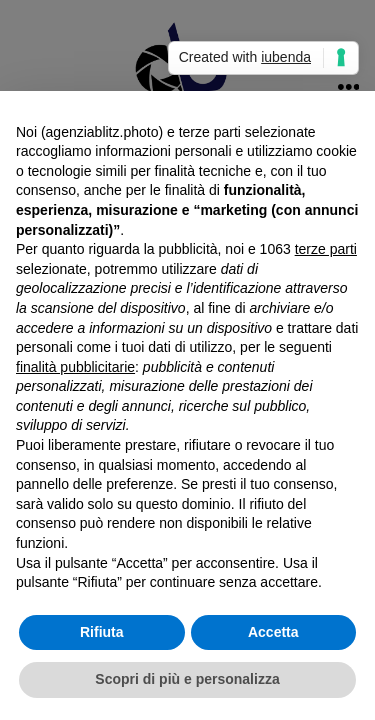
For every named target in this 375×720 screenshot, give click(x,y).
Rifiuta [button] (102, 632)
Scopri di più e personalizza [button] (187, 679)
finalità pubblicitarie (75, 367)
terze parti (326, 249)
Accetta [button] (273, 632)
